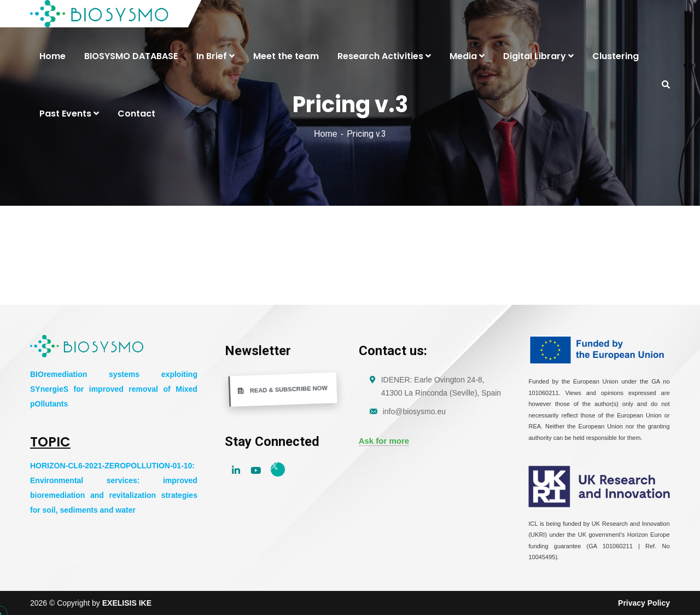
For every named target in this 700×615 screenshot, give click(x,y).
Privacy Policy (644, 603)
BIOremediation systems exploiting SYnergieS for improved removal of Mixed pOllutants (114, 389)
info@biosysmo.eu (414, 411)
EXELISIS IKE (127, 603)
